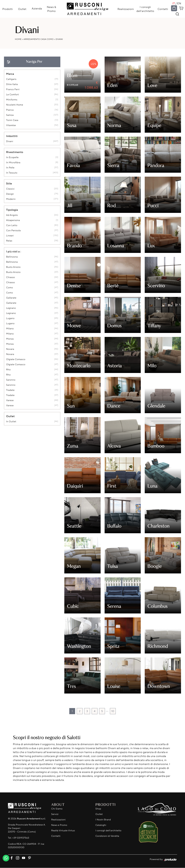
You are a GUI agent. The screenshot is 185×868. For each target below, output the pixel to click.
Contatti (163, 9)
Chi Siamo (57, 809)
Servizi (55, 814)
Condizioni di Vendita (107, 836)
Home (18, 39)
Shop (98, 809)
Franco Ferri (13, 89)
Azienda (37, 8)
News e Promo (59, 825)
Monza (10, 339)
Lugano (10, 318)
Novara (10, 349)
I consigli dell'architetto (145, 9)
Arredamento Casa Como (39, 39)
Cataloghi (101, 825)
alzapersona (13, 220)
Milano (10, 329)
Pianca (10, 110)
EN (179, 3)
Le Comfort (13, 95)
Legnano (11, 308)
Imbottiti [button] (12, 136)
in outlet (11, 422)
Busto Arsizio (13, 267)
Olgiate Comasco (16, 359)
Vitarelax (11, 125)
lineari (10, 236)
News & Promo (52, 9)
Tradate (10, 390)
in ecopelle (12, 157)
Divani (59, 39)
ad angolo (12, 215)
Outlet (22, 9)
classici (10, 189)
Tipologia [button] (12, 210)
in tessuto (12, 173)
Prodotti (7, 9)
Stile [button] (9, 183)
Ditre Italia (12, 84)
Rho (8, 370)
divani (10, 141)
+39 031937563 (21, 838)
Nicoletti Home (15, 105)
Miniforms (12, 100)
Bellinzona (12, 257)
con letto (12, 225)
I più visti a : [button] (14, 251)
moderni (11, 199)
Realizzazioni (126, 9)
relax (9, 241)
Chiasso (11, 277)
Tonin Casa (12, 120)
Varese (10, 400)
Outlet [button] (10, 416)
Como (10, 288)
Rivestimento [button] (15, 152)
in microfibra (13, 163)
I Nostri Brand (103, 820)
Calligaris (11, 79)
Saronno (11, 380)
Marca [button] (10, 74)
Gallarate (11, 298)
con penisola (13, 230)
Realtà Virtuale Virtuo (63, 831)
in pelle (10, 168)
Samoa (10, 115)
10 (113, 711)
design (10, 194)
